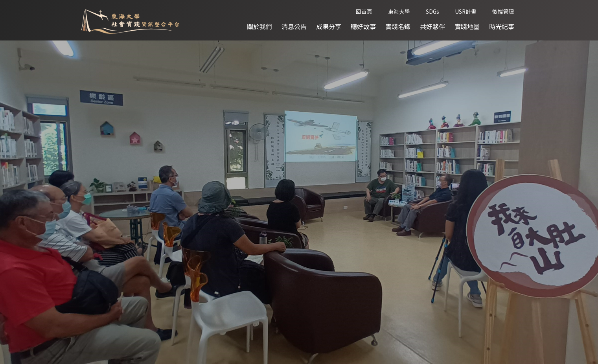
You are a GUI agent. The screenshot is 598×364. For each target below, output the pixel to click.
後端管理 (503, 12)
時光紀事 (502, 27)
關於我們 (259, 27)
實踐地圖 (467, 27)
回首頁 (364, 12)
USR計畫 (466, 12)
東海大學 (399, 12)
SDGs (432, 12)
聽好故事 (363, 27)
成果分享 (329, 27)
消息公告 (294, 27)
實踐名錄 (398, 27)
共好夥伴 (432, 27)
